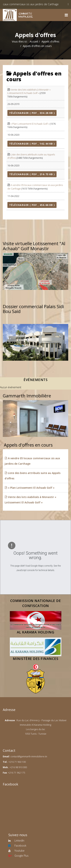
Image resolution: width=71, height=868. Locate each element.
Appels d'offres (50, 41)
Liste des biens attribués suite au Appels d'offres (33, 476)
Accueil (34, 41)
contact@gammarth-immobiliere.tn (29, 756)
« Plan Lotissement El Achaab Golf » (30, 124)
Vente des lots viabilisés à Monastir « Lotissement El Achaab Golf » (29, 91)
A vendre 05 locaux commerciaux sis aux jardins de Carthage (32, 461)
